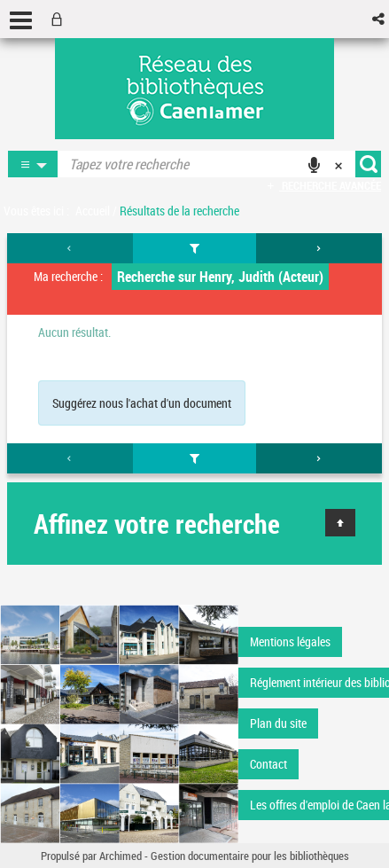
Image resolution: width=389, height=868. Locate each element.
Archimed (121, 856)
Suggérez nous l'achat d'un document (142, 403)
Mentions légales (290, 641)
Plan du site (278, 723)
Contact (268, 764)
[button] (380, 19)
